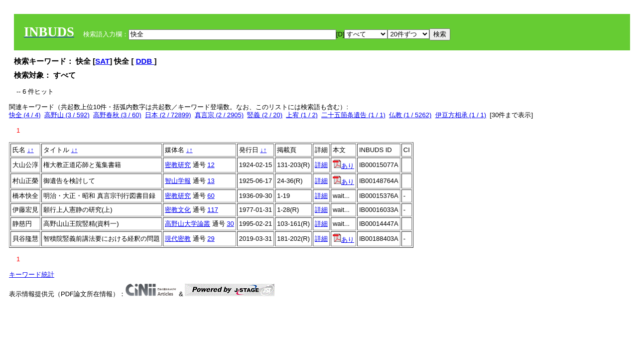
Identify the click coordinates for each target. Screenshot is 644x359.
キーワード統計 (32, 274)
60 (211, 196)
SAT (102, 61)
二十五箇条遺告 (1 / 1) (353, 115)
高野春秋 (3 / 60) (117, 115)
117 (213, 210)
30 (230, 224)
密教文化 (178, 210)
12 (211, 165)
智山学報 (178, 181)
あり (343, 166)
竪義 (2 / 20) (265, 115)
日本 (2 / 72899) (168, 115)
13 (211, 181)
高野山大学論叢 (188, 224)
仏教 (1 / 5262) (410, 115)
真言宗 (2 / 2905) (219, 115)
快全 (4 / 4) (25, 115)
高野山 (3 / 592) (67, 115)
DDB (145, 61)
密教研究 (178, 165)
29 (211, 239)
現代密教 (178, 239)
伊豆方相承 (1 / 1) (461, 115)
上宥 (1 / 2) (302, 115)
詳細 (321, 165)
